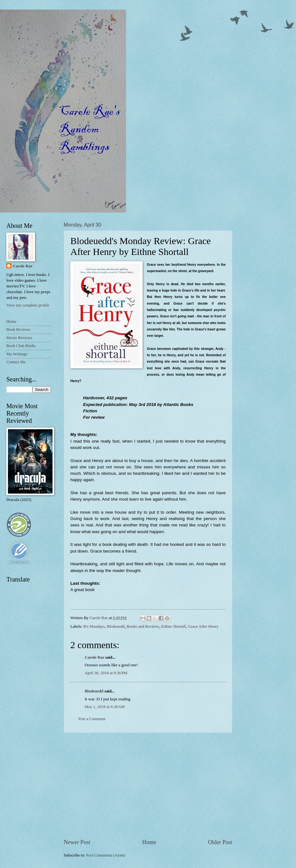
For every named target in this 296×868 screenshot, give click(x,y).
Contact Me (16, 362)
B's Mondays (94, 626)
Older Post (220, 842)
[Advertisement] (148, 786)
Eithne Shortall (174, 626)
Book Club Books (21, 346)
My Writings (17, 354)
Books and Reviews (143, 626)
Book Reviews (18, 329)
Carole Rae (95, 657)
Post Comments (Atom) (106, 855)
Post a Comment (92, 719)
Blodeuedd (116, 626)
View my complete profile (28, 305)
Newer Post (77, 842)
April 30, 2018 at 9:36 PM (106, 673)
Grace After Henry (203, 626)
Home (149, 842)
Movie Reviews (19, 338)
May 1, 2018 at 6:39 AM (105, 707)
